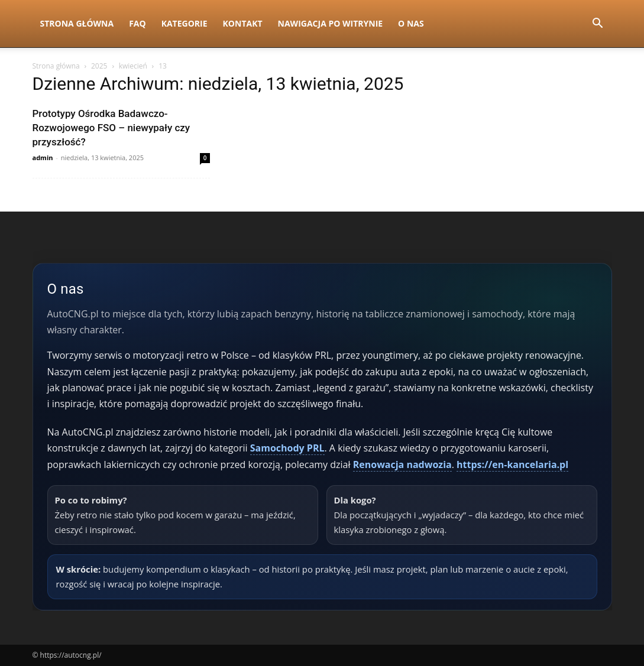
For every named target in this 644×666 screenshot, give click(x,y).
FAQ (137, 23)
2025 (99, 66)
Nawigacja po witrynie (331, 23)
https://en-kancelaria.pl (512, 464)
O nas (411, 23)
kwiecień (133, 66)
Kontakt (243, 23)
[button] (598, 25)
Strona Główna (77, 23)
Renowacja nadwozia (402, 464)
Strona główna (56, 66)
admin (43, 157)
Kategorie (185, 23)
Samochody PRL (287, 448)
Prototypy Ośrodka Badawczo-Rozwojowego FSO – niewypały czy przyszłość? (111, 128)
